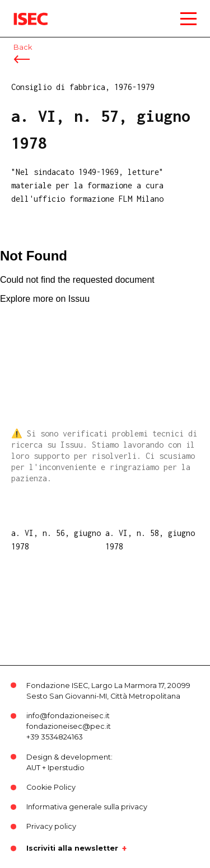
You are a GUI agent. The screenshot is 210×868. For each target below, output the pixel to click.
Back (23, 47)
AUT (33, 768)
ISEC (22, 11)
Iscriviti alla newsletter (72, 848)
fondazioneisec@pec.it (69, 726)
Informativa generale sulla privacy (87, 807)
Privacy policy (51, 826)
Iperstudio (66, 768)
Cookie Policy (51, 787)
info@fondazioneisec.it (68, 716)
